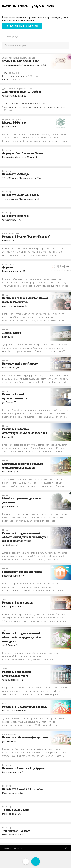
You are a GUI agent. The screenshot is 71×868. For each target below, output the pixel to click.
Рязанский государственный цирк (24, 707)
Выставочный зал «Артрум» (20, 364)
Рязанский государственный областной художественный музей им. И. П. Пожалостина (25, 537)
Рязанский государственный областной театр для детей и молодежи (21, 637)
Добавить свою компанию (22, 26)
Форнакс (8, 267)
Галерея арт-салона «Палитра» (22, 572)
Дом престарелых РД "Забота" (22, 92)
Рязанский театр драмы (18, 603)
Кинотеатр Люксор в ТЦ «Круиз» (23, 768)
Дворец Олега (12, 333)
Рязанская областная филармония (25, 737)
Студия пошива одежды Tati (21, 61)
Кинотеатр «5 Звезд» (16, 174)
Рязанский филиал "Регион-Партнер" (26, 237)
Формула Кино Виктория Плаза (22, 153)
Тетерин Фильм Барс (16, 810)
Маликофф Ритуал (14, 123)
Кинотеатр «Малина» (16, 216)
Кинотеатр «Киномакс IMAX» (21, 195)
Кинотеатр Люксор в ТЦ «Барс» (23, 789)
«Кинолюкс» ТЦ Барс (16, 831)
